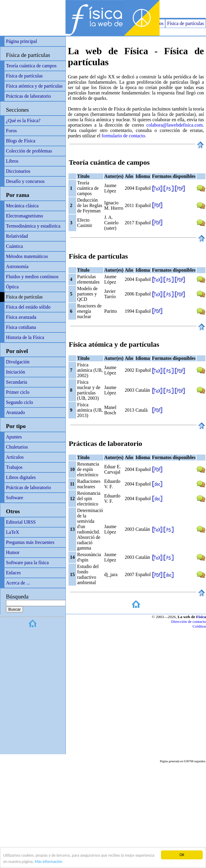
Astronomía (17, 266)
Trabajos (14, 467)
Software (15, 498)
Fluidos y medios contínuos (32, 277)
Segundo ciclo (19, 402)
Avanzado (15, 412)
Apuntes (14, 437)
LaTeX (13, 532)
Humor (13, 552)
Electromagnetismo (24, 216)
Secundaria (17, 382)
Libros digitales (21, 477)
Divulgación (18, 362)
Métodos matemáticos (27, 256)
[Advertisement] (136, 9)
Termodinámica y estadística (33, 226)
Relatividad (17, 236)
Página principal (21, 41)
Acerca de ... (18, 583)
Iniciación (15, 372)
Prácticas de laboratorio (28, 96)
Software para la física (27, 563)
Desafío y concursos (25, 181)
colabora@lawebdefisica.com (175, 125)
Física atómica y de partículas (34, 86)
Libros (12, 161)
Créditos (199, 626)
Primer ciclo (18, 392)
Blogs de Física (21, 141)
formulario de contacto (123, 136)
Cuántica (14, 246)
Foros (11, 131)
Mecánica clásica (22, 206)
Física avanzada (21, 317)
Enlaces (13, 573)
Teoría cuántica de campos (31, 66)
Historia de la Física (25, 337)
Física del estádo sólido (28, 307)
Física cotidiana (21, 327)
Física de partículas (185, 23)
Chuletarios (17, 447)
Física (201, 617)
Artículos (15, 457)
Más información (48, 862)
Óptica (12, 287)
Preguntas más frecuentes (30, 542)
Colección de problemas (29, 151)
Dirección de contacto (189, 622)
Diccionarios (18, 171)
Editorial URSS (21, 522)
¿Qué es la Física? (23, 120)
